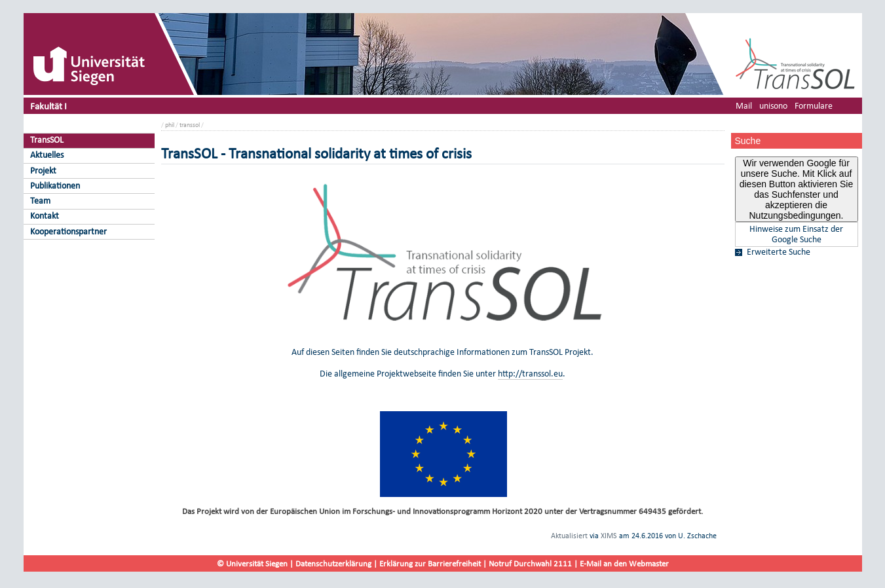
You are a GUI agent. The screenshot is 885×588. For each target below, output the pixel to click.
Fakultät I (48, 106)
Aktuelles (47, 155)
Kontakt (45, 216)
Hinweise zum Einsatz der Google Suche (796, 234)
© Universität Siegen (252, 563)
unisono (773, 106)
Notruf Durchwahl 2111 (530, 563)
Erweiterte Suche (779, 252)
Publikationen (55, 186)
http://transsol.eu (530, 374)
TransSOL (47, 140)
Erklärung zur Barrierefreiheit (430, 563)
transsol (190, 125)
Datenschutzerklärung (333, 563)
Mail (744, 106)
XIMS (609, 536)
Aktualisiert (569, 536)
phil (170, 125)
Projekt (43, 171)
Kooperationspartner (68, 231)
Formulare (814, 106)
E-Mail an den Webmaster (624, 563)
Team (40, 201)
